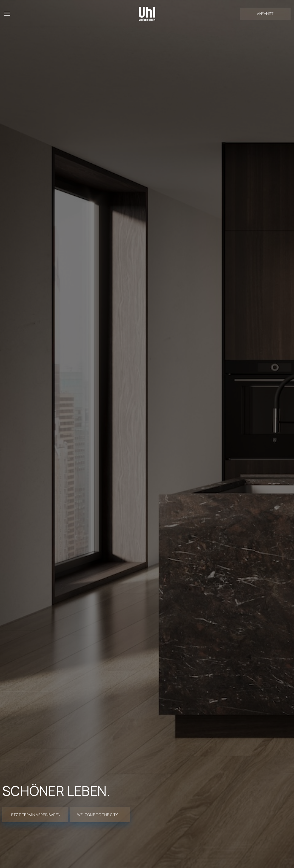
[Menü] (7, 14)
